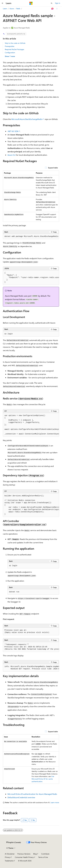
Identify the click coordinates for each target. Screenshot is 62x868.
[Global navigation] (2, 3)
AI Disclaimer (10, 854)
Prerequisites (10, 46)
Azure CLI (12, 155)
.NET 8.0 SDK (13, 131)
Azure (12, 9)
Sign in (58, 3)
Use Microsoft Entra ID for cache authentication (43, 779)
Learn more (55, 802)
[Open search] (52, 3)
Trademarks (9, 861)
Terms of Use (43, 857)
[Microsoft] (31, 3)
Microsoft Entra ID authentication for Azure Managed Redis (32, 794)
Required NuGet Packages (14, 49)
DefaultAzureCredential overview (21, 797)
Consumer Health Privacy (24, 857)
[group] (31, 278)
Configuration (10, 53)
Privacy (8, 857)
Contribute (45, 854)
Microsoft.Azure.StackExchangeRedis (27, 119)
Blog (35, 854)
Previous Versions (24, 854)
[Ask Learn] (52, 9)
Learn (5, 9)
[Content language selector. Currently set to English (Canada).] (14, 842)
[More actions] (57, 9)
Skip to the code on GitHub (15, 43)
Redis (18, 9)
